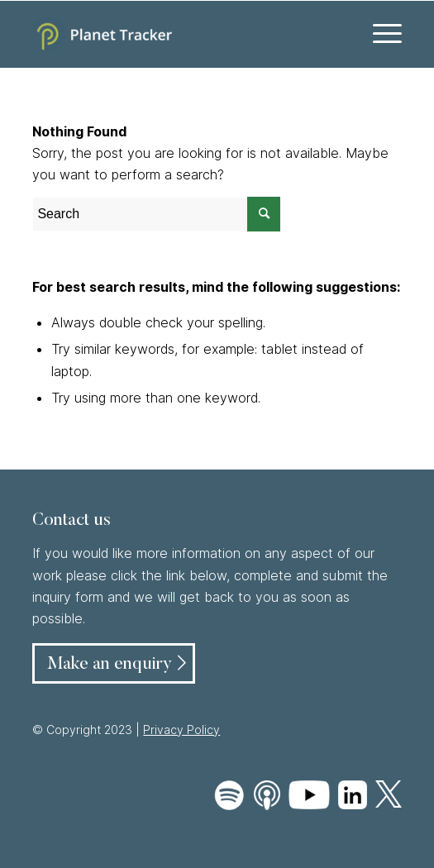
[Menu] (379, 34)
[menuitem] (379, 34)
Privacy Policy (181, 730)
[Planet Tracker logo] (180, 34)
